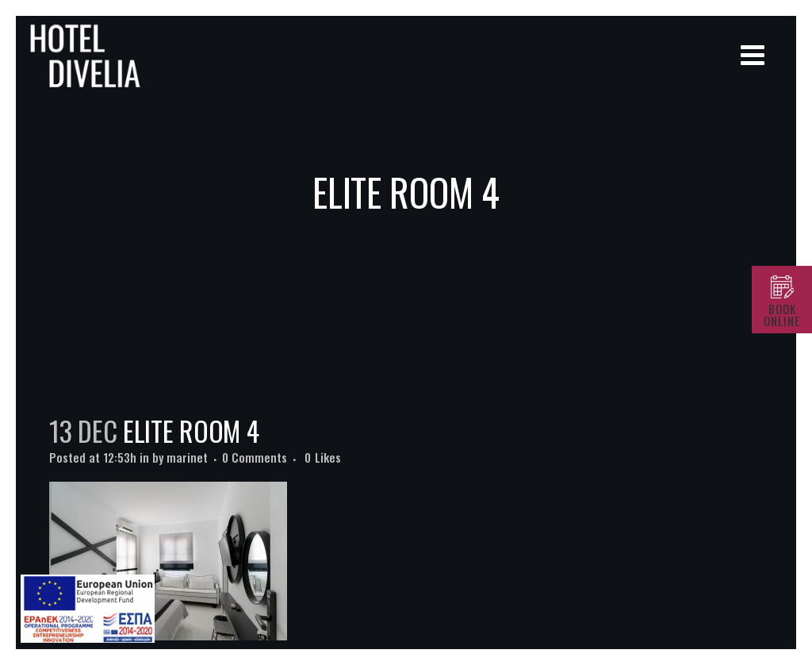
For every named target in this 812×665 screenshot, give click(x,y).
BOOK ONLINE (782, 315)
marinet (187, 457)
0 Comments (255, 457)
